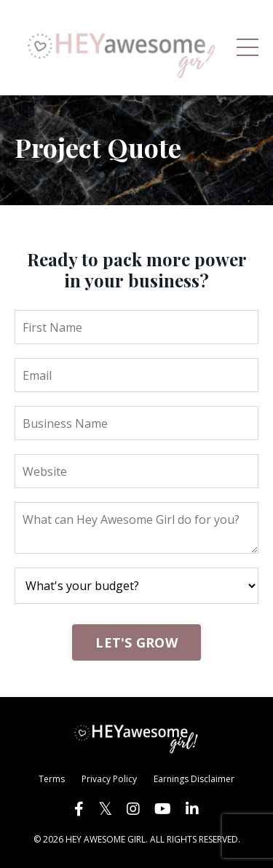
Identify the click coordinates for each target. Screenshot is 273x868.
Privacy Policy (109, 779)
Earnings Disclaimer (194, 779)
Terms (52, 779)
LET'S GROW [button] (136, 642)
